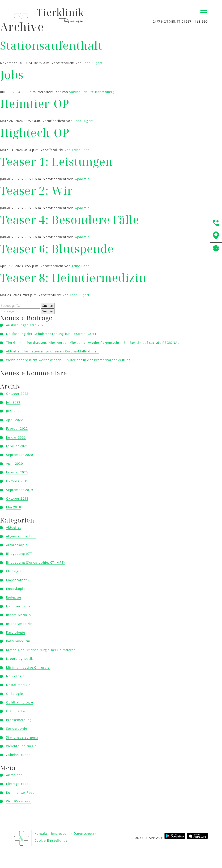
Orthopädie (16, 711)
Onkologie (15, 694)
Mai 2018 (14, 507)
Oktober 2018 (17, 498)
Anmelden (14, 775)
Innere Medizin (18, 615)
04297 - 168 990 (195, 22)
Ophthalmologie (20, 702)
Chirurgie (14, 571)
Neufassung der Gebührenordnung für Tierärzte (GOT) (51, 334)
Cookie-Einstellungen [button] (52, 840)
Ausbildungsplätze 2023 (26, 325)
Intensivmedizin (19, 624)
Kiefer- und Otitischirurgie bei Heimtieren (41, 650)
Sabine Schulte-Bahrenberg (92, 92)
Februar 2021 (17, 446)
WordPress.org (18, 801)
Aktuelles (14, 527)
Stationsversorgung (22, 737)
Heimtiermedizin (20, 606)
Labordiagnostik (19, 659)
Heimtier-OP (35, 104)
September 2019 (20, 490)
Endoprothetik (18, 580)
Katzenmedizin (18, 641)
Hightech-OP (35, 132)
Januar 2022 (16, 437)
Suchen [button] (48, 306)
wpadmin (82, 179)
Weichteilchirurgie (21, 746)
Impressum (60, 833)
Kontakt (41, 833)
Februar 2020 (17, 472)
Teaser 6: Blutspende (57, 249)
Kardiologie (16, 632)
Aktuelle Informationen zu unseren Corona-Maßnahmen (52, 351)
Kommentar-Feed (20, 793)
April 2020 (14, 464)
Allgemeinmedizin (21, 536)
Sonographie (17, 728)
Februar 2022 (17, 428)
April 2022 (14, 420)
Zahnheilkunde (18, 755)
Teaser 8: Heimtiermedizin (73, 278)
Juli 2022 (13, 402)
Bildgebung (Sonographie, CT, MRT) (35, 562)
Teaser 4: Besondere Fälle (69, 220)
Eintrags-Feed (17, 784)
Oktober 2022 (17, 394)
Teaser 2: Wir (36, 190)
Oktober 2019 (17, 481)
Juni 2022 (14, 411)
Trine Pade (81, 150)
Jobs (12, 75)
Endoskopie (16, 589)
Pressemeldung (19, 720)
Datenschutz (84, 833)
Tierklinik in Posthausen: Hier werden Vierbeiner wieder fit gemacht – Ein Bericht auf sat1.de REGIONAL (93, 343)
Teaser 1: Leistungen (56, 161)
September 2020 (20, 455)
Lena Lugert (92, 63)
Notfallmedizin (18, 685)
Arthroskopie (17, 545)
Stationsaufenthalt (51, 45)
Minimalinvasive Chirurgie (28, 667)
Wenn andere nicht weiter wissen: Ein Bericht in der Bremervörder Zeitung (68, 360)
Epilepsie (14, 597)
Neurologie (15, 676)
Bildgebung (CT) (19, 554)
